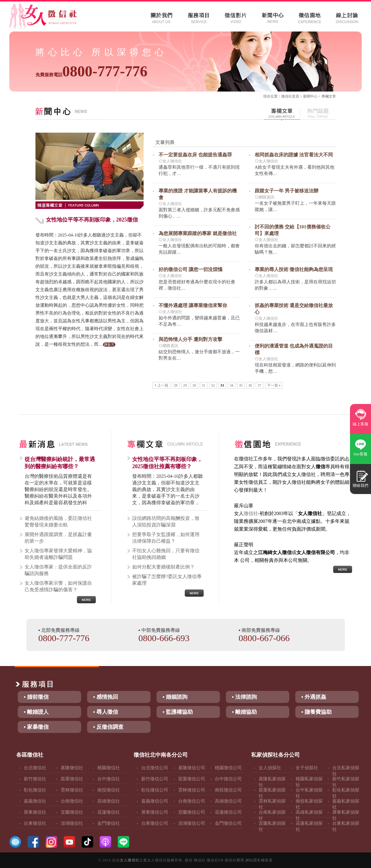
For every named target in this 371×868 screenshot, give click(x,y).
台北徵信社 (35, 768)
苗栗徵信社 (72, 779)
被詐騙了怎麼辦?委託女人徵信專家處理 (167, 580)
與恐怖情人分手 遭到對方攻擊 (190, 339)
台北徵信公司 (155, 768)
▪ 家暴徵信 (36, 727)
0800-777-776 (91, 71)
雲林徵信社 (72, 790)
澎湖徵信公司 (192, 823)
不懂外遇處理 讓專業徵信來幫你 (193, 305)
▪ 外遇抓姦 (314, 697)
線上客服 (360, 424)
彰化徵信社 (35, 790)
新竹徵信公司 (155, 779)
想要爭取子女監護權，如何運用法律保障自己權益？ (166, 538)
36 (250, 385)
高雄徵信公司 (228, 801)
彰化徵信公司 (155, 790)
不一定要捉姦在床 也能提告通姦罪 (195, 155)
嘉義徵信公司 (155, 801)
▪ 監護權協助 (178, 712)
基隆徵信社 (72, 768)
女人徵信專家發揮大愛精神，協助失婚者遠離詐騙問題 (58, 554)
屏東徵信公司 (155, 812)
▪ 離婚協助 (244, 712)
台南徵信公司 (192, 801)
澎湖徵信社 (72, 823)
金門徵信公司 (228, 823)
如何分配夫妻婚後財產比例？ (163, 567)
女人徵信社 (130, 860)
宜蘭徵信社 (72, 812)
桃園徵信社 (109, 768)
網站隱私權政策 (259, 860)
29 (185, 385)
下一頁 (274, 385)
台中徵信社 (109, 779)
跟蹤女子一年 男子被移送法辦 (287, 191)
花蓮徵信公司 (228, 812)
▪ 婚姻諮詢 (175, 697)
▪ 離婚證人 (36, 712)
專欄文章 (329, 96)
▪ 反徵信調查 (108, 727)
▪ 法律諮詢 (244, 697)
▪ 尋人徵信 (106, 712)
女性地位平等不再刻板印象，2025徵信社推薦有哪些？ (167, 463)
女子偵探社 (307, 768)
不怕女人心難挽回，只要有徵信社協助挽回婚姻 (166, 554)
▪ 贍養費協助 (316, 712)
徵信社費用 (234, 860)
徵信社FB (215, 860)
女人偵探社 (270, 768)
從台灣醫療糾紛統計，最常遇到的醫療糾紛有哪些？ (60, 463)
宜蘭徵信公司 (192, 812)
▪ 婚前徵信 (36, 697)
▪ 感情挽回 (106, 697)
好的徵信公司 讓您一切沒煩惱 (190, 269)
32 (213, 385)
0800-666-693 (164, 638)
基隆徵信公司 (192, 768)
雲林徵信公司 (192, 790)
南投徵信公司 (228, 790)
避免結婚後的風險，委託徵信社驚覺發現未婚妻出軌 (58, 521)
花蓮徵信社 (109, 812)
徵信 (189, 860)
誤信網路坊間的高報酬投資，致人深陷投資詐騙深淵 (166, 521)
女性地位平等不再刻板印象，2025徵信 (92, 220)
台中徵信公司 (228, 779)
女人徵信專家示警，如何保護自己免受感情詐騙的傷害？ (58, 586)
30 (194, 385)
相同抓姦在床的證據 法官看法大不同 (294, 155)
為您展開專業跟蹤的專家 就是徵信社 (198, 233)
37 (260, 385)
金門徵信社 (109, 823)
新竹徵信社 (35, 779)
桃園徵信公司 (228, 768)
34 (232, 385)
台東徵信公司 (155, 823)
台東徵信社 (35, 823)
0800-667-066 (264, 638)
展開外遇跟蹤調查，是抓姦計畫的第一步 (58, 538)
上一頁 (161, 385)
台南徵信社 (72, 801)
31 (204, 385)
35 (241, 385)
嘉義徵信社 (35, 801)
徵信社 (287, 96)
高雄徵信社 (109, 801)
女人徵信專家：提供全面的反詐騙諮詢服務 (58, 570)
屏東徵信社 (35, 812)
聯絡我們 (360, 485)
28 (176, 385)
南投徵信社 (109, 790)
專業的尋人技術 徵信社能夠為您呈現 (294, 269)
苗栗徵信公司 (192, 779)
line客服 (360, 454)
